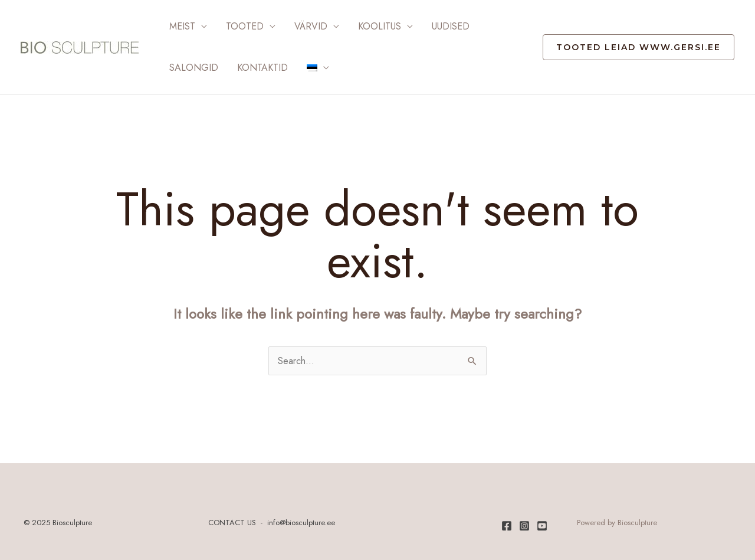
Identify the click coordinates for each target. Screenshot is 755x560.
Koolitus (380, 26)
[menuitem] (318, 68)
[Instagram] (524, 526)
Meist (182, 26)
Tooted (245, 26)
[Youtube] (542, 526)
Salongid (194, 68)
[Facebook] (507, 526)
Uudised (451, 26)
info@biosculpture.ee (301, 523)
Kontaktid (262, 68)
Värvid (311, 26)
